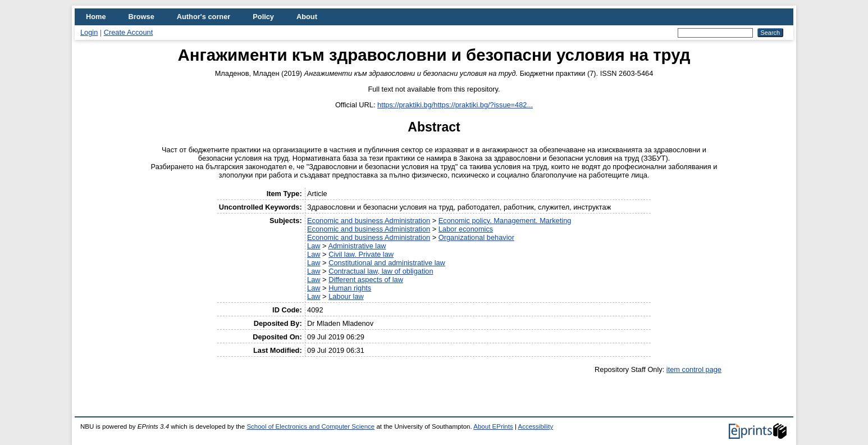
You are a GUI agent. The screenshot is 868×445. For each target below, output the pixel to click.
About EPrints (493, 426)
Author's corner (204, 17)
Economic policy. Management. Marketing (505, 221)
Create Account (129, 32)
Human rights (350, 288)
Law (314, 246)
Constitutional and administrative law (387, 263)
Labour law (346, 296)
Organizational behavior (476, 237)
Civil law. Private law (361, 254)
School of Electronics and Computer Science (310, 426)
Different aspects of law (366, 280)
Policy (263, 17)
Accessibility (535, 426)
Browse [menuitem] (141, 17)
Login (89, 32)
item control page (694, 369)
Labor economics (466, 229)
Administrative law (357, 246)
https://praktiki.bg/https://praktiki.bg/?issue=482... (455, 105)
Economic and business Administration (369, 221)
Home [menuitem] (96, 17)
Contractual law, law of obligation (381, 271)
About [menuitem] (307, 17)
